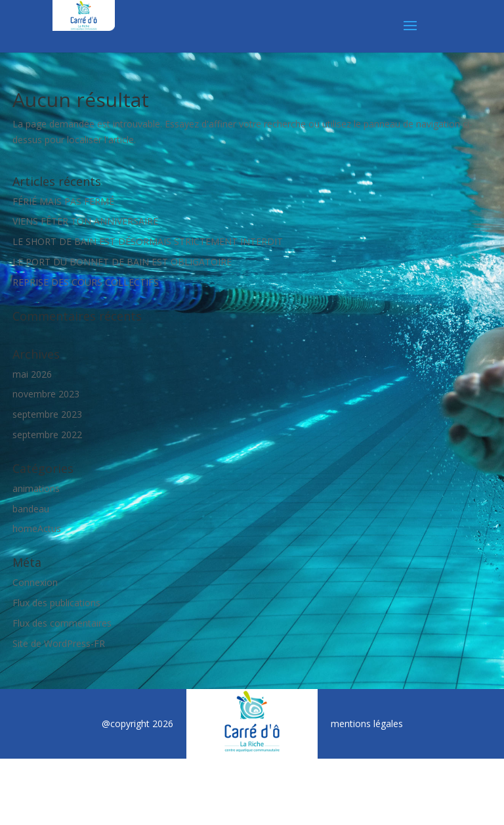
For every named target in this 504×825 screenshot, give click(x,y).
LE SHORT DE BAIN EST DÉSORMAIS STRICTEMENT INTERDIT (148, 241)
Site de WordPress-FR (59, 643)
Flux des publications (56, 603)
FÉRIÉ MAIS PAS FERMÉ (63, 201)
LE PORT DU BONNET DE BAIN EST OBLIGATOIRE (122, 262)
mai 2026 (32, 374)
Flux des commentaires (62, 623)
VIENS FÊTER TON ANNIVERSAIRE (85, 221)
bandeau (31, 509)
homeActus (37, 528)
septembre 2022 (47, 435)
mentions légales (367, 724)
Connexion (35, 582)
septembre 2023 (47, 414)
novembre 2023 (46, 394)
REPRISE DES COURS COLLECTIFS (86, 282)
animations (36, 488)
